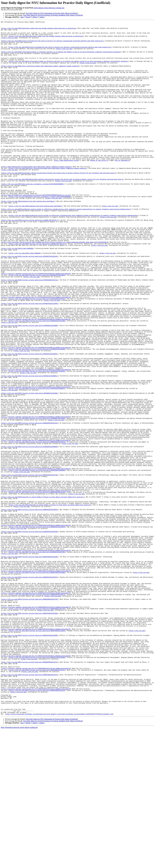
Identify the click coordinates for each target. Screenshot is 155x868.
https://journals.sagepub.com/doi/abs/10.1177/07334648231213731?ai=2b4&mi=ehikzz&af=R (36, 353)
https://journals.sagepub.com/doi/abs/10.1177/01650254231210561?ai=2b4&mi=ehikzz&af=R (36, 439)
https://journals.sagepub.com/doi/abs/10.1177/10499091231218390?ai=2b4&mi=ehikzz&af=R (36, 496)
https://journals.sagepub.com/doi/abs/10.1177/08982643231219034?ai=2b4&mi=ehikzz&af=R (36, 626)
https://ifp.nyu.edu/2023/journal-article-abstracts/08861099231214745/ (30, 715)
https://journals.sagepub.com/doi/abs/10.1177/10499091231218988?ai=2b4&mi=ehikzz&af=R (36, 413)
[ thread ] (28, 17)
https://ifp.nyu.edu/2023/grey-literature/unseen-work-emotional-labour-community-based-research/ (41, 75)
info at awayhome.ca (122, 188)
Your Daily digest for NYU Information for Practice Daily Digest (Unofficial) (52, 13)
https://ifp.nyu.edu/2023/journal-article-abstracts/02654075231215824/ (30, 303)
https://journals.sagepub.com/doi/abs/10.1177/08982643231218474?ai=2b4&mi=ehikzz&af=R (36, 707)
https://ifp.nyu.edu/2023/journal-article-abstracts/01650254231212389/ (30, 360)
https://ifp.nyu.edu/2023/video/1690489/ (18, 294)
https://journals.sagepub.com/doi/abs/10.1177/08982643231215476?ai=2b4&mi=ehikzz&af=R (36, 524)
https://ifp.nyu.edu (9, 41)
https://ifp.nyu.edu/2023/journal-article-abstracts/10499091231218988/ (30, 387)
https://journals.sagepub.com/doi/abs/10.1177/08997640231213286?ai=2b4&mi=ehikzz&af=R (36, 681)
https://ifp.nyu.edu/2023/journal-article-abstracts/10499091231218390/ (30, 468)
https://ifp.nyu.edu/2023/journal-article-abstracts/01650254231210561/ (30, 420)
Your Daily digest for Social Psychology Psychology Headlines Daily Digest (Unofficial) (53, 15)
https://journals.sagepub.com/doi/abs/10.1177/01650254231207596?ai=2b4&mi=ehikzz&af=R (36, 656)
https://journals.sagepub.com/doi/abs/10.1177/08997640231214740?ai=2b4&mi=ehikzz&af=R (36, 585)
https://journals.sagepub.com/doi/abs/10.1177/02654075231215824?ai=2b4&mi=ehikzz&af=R (36, 324)
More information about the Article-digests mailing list (19, 866)
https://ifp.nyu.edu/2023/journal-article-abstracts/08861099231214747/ (30, 790)
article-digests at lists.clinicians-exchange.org (49, 8)
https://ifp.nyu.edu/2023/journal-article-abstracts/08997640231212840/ (30, 732)
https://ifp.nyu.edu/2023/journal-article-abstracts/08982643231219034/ (30, 607)
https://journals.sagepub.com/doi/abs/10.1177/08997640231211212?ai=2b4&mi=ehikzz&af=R (36, 822)
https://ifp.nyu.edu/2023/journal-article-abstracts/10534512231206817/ (30, 447)
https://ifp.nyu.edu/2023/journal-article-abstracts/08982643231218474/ (30, 688)
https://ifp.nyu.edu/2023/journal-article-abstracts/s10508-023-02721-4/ (30, 260)
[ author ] (42, 17)
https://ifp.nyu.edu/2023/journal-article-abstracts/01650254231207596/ (30, 634)
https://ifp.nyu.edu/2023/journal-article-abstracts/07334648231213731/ (30, 332)
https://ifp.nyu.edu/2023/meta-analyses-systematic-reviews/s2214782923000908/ (33, 217)
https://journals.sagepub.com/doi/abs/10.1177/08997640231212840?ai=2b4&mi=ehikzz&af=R (36, 751)
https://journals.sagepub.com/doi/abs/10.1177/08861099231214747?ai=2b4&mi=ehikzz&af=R (36, 798)
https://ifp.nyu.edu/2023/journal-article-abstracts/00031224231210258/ (30, 758)
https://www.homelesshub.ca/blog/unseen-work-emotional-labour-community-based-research (36, 196)
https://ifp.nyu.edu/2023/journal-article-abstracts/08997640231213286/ (30, 664)
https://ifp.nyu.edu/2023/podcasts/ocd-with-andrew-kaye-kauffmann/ (28, 237)
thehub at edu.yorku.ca (99, 188)
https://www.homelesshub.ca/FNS (66, 188)
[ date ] (22, 17)
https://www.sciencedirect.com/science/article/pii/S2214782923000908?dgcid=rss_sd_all (36, 230)
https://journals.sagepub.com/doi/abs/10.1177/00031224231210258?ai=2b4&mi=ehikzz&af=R (36, 783)
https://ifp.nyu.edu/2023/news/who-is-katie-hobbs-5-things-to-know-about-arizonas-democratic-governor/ (43, 592)
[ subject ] (35, 17)
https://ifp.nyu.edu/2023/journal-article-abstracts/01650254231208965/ (30, 532)
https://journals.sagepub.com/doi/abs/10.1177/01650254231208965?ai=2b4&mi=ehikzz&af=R (36, 558)
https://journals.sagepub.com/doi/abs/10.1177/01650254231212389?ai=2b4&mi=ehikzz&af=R (36, 379)
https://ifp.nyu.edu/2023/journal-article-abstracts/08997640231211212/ (30, 806)
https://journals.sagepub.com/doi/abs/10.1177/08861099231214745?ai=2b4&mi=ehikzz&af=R (36, 724)
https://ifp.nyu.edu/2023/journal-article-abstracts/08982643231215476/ (30, 504)
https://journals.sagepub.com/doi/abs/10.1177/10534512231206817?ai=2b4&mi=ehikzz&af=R (36, 460)
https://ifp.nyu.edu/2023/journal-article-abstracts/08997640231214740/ (30, 566)
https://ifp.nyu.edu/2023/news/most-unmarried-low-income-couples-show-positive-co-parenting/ (39, 30)
